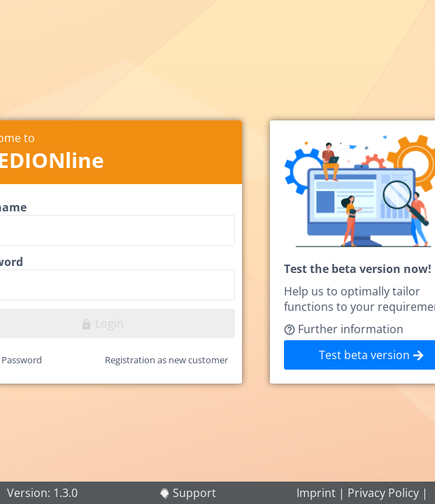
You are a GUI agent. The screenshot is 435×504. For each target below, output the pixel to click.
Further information (344, 329)
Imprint (316, 493)
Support (194, 493)
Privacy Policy (383, 493)
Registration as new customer (166, 360)
